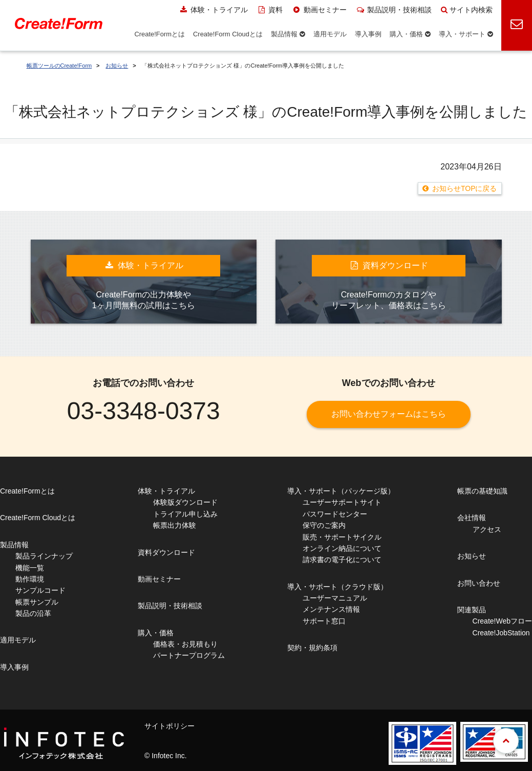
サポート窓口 (324, 621)
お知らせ (117, 66)
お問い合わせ (479, 583)
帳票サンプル (37, 602)
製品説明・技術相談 (394, 10)
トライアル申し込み (185, 514)
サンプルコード (40, 590)
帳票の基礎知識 (482, 491)
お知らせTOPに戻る (465, 188)
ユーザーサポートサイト (342, 502)
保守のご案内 (324, 525)
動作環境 (30, 579)
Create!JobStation (501, 633)
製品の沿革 (33, 613)
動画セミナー (319, 10)
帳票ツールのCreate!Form (59, 66)
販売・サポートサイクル (342, 537)
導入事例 (14, 667)
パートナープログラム (189, 655)
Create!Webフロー (502, 621)
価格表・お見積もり (185, 644)
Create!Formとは (27, 491)
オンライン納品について (342, 548)
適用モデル (18, 640)
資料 (270, 10)
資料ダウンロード (166, 552)
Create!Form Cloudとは (38, 518)
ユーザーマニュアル (335, 598)
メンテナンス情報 (331, 609)
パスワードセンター (335, 514)
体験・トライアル (213, 10)
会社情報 (472, 518)
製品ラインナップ (44, 556)
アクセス (487, 529)
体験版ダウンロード (185, 502)
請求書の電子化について (342, 560)
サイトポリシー (169, 726)
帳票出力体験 (175, 525)
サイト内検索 (467, 10)
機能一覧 (30, 568)
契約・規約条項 (312, 648)
